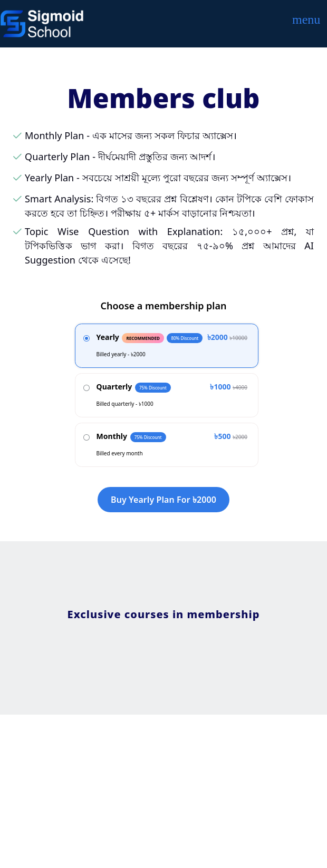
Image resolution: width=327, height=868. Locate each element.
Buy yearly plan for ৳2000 (163, 500)
